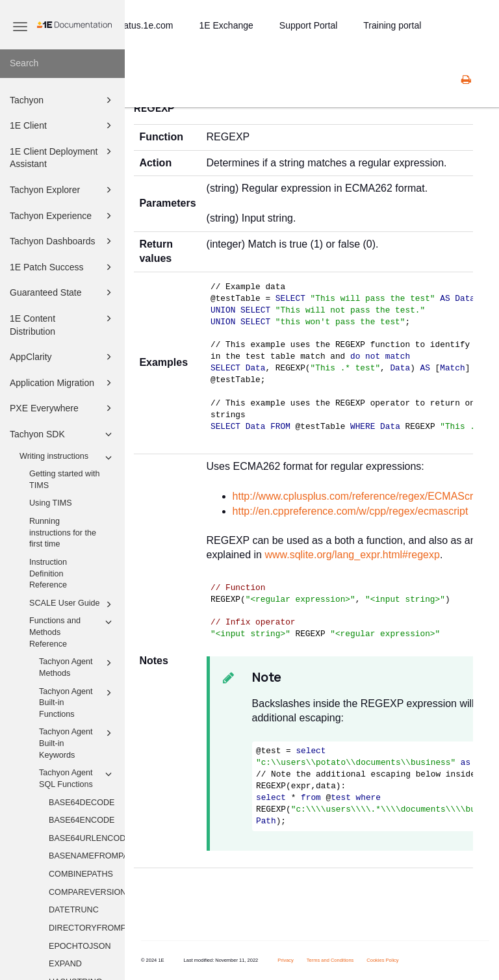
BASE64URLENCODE (87, 838)
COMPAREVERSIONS (87, 892)
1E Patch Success (63, 267)
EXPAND (65, 964)
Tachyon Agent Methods (77, 667)
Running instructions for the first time (63, 533)
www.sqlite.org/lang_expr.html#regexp (352, 555)
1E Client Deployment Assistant (63, 157)
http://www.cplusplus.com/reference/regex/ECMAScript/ (360, 496)
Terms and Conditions (330, 960)
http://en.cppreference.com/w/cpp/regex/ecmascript (351, 511)
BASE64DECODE (82, 803)
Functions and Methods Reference (72, 631)
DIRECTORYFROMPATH (87, 928)
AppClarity (63, 357)
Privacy (286, 960)
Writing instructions (68, 458)
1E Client (63, 125)
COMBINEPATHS (81, 874)
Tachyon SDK (63, 434)
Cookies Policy (382, 960)
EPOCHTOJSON (80, 946)
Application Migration (63, 383)
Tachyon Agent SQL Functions (77, 778)
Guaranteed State (63, 292)
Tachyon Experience (63, 216)
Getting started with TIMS (65, 480)
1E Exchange (226, 25)
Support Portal (309, 25)
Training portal (392, 25)
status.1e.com (145, 25)
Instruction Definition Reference (48, 574)
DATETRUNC (74, 910)
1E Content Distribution (63, 324)
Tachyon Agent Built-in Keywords (77, 742)
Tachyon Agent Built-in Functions (77, 702)
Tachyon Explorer (63, 190)
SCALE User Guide (72, 604)
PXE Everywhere (63, 408)
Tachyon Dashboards (63, 241)
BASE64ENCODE (82, 820)
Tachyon (63, 100)
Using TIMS (51, 503)
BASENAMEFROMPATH (87, 856)
